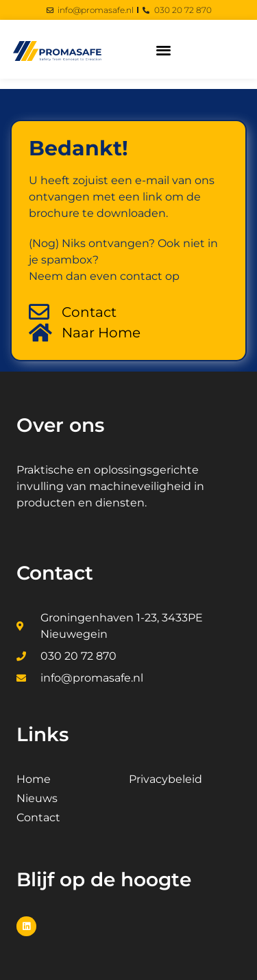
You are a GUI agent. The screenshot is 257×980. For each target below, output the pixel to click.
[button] (163, 50)
